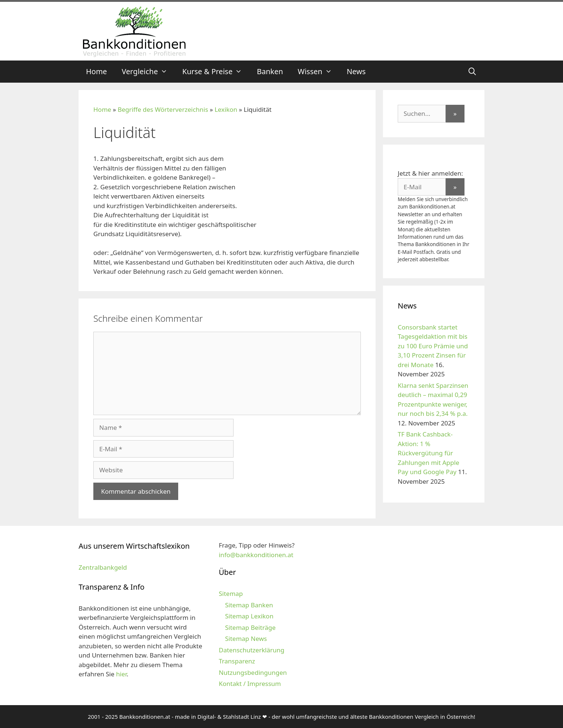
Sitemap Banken (249, 605)
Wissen (319, 72)
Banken (270, 71)
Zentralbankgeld (103, 567)
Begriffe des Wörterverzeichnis (163, 109)
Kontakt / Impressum (250, 684)
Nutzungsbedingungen (253, 672)
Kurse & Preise (216, 72)
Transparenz (237, 661)
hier (121, 674)
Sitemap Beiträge (250, 627)
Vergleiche (148, 72)
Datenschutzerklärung (252, 650)
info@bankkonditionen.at (256, 555)
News (356, 71)
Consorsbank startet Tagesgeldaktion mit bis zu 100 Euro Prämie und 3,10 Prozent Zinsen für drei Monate (433, 346)
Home (96, 71)
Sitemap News (246, 639)
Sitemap (231, 594)
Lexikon (226, 109)
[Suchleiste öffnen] (472, 72)
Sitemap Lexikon (249, 616)
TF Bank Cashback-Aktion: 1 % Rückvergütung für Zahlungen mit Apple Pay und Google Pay (429, 453)
